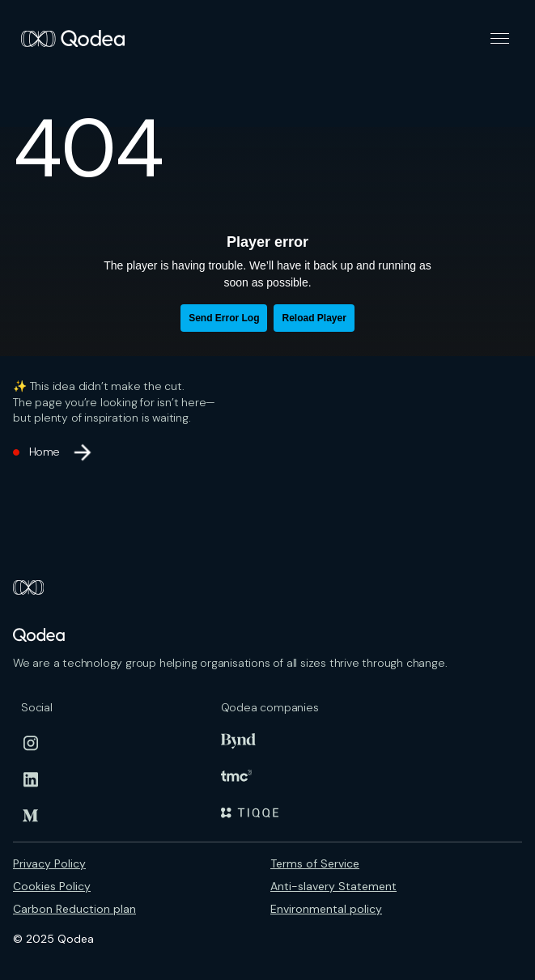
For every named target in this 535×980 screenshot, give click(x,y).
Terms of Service (315, 863)
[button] (500, 38)
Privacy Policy (49, 863)
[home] (69, 39)
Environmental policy (326, 909)
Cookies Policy (52, 886)
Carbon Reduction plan (74, 909)
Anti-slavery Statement (333, 886)
